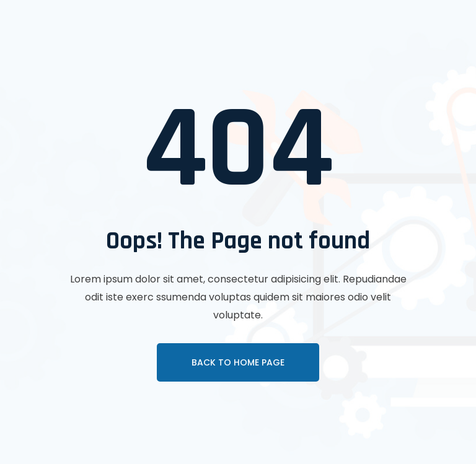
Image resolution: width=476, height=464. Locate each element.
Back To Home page (238, 362)
